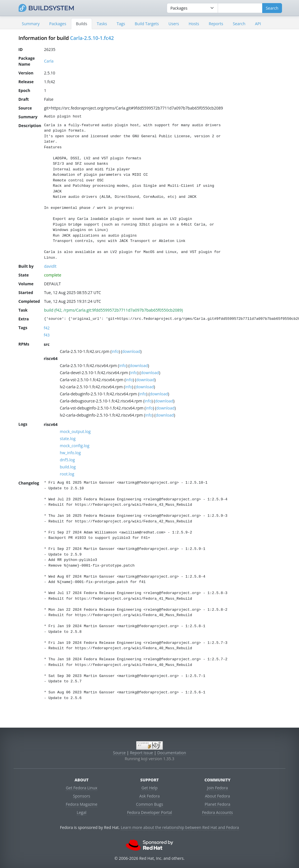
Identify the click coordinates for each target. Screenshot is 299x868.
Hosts (194, 24)
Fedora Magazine (82, 804)
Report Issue (142, 753)
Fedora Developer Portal (150, 812)
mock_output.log (75, 431)
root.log (67, 474)
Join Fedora (217, 788)
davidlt (50, 266)
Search (239, 24)
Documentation (172, 753)
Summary (31, 24)
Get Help (150, 788)
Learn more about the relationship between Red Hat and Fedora (180, 827)
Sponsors (82, 796)
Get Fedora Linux (81, 788)
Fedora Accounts (218, 812)
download (131, 351)
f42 (47, 328)
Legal (82, 812)
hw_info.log (70, 453)
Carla (49, 61)
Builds (82, 24)
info (115, 351)
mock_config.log (74, 446)
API (258, 24)
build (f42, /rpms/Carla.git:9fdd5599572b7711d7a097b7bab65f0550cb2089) (114, 310)
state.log (68, 439)
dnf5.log (67, 460)
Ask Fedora (149, 796)
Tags (121, 24)
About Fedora (218, 796)
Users (174, 24)
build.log (68, 467)
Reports (216, 24)
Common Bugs (149, 804)
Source (119, 753)
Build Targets (147, 24)
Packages (58, 24)
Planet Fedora (217, 804)
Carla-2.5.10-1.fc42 (92, 38)
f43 (47, 335)
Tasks (102, 24)
